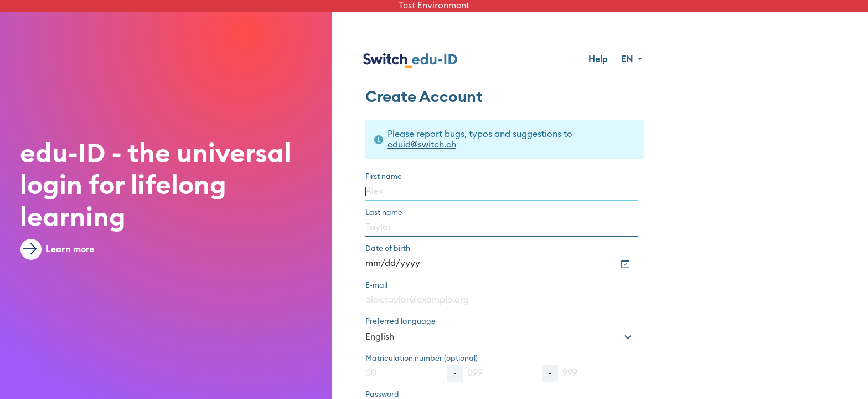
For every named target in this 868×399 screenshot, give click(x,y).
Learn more (58, 249)
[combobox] (502, 337)
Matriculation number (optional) (422, 359)
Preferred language (401, 321)
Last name (384, 213)
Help (598, 59)
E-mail (376, 285)
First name (384, 177)
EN (628, 59)
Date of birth (388, 249)
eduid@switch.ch (422, 145)
